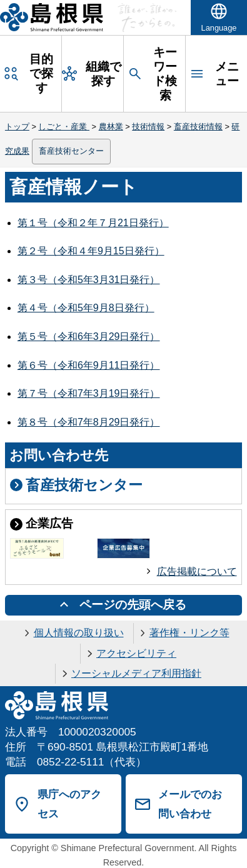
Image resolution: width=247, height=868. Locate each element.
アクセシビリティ (136, 653)
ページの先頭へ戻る (133, 605)
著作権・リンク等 (189, 633)
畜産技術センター (71, 151)
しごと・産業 (64, 127)
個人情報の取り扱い (79, 633)
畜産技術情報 (198, 127)
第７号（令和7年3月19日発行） (89, 393)
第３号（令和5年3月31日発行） (89, 280)
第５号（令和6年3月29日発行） (89, 337)
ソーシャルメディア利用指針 (136, 673)
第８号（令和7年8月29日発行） (89, 422)
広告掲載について (197, 571)
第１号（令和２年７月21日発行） (93, 223)
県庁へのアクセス (69, 804)
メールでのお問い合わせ (190, 804)
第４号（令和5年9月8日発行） (86, 308)
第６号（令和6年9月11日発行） (89, 365)
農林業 (111, 127)
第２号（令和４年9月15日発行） (91, 251)
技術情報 (148, 127)
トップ (17, 127)
